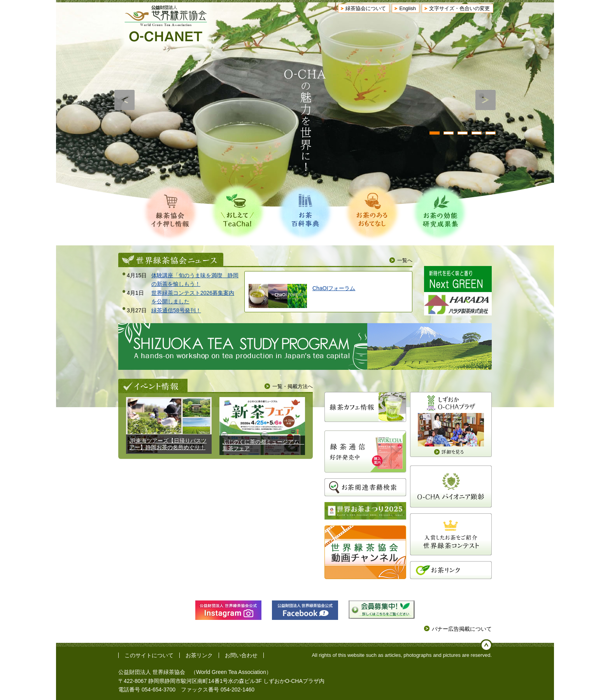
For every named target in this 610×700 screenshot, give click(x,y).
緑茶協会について (366, 8)
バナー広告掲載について (462, 629)
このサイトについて (149, 655)
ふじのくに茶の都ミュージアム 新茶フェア (263, 445)
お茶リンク (199, 655)
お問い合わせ (241, 655)
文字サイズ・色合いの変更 (459, 8)
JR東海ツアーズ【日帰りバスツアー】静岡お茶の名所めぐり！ (168, 444)
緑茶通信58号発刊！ (176, 310)
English (408, 8)
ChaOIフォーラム (334, 288)
